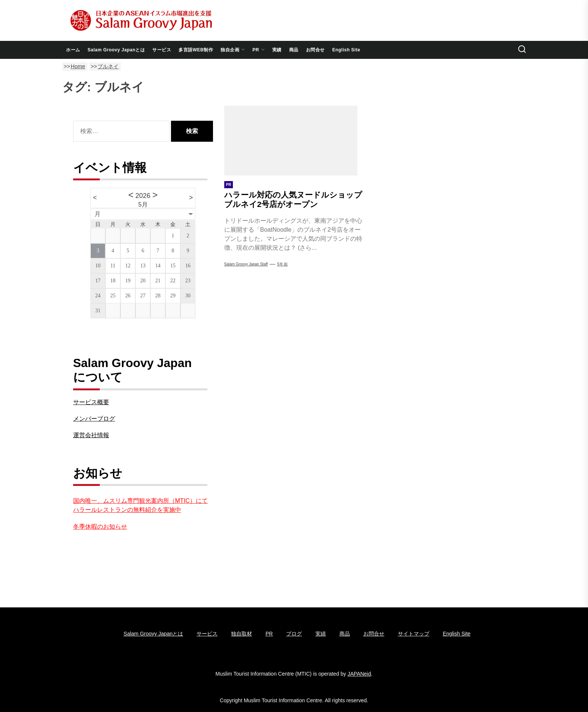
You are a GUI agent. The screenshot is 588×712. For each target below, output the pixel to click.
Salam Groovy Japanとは (116, 50)
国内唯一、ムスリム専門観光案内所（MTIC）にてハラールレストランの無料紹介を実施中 (140, 505)
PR (259, 50)
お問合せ (315, 50)
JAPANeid (359, 674)
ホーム (73, 50)
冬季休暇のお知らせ (100, 527)
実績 (277, 50)
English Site (346, 50)
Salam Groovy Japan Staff (246, 264)
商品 (294, 50)
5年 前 (282, 264)
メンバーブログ (94, 419)
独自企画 (233, 50)
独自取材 (241, 634)
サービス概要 (91, 402)
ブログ (294, 634)
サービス (162, 50)
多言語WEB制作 (196, 50)
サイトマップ (414, 634)
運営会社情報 (91, 435)
